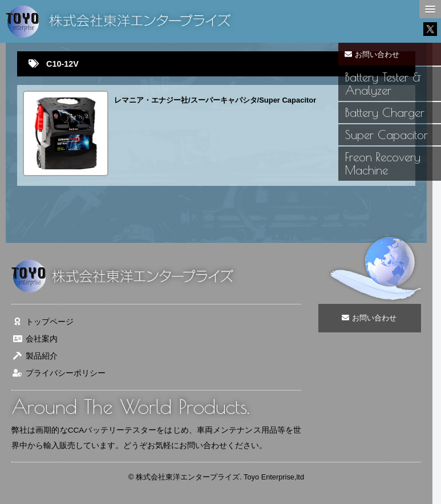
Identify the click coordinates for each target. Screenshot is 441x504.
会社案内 (35, 339)
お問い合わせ (373, 54)
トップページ (43, 322)
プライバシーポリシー (58, 373)
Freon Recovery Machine (383, 163)
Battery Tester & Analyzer (383, 84)
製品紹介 (35, 356)
